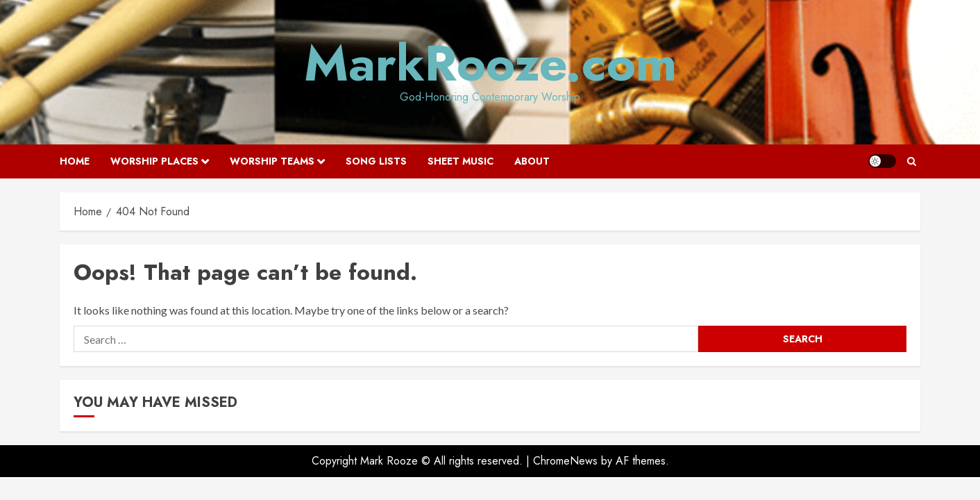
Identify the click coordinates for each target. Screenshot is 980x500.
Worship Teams (272, 161)
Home (75, 161)
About (532, 161)
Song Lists (376, 161)
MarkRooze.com (490, 63)
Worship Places (154, 161)
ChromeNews (565, 461)
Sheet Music (461, 161)
